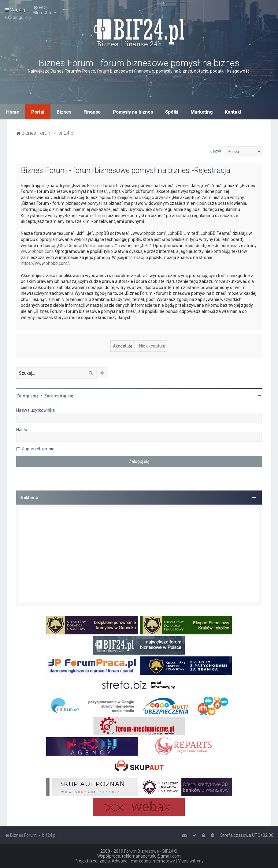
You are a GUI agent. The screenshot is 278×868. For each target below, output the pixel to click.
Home (13, 112)
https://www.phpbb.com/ (45, 263)
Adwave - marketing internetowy (143, 861)
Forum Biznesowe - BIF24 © (151, 851)
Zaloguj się (28, 396)
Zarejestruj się (59, 396)
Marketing (202, 112)
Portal (38, 112)
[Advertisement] (139, 555)
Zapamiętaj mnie (38, 449)
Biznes (64, 112)
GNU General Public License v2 (87, 246)
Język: (216, 151)
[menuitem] (40, 8)
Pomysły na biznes (133, 112)
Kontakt (233, 112)
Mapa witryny (191, 861)
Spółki (172, 112)
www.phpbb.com (37, 251)
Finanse (92, 112)
